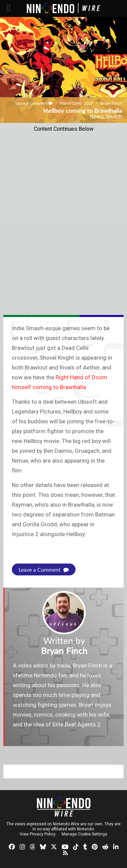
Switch (114, 117)
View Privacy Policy (38, 834)
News (97, 117)
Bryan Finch (111, 103)
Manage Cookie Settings (84, 834)
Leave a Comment (34, 103)
